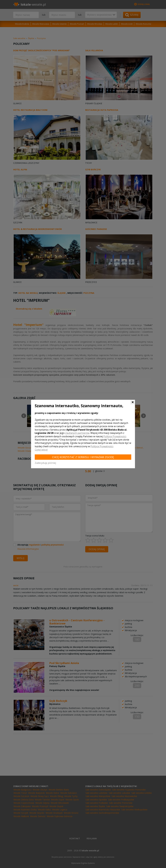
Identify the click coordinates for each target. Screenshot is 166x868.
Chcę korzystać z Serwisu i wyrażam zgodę (83, 457)
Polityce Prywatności (115, 436)
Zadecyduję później (45, 463)
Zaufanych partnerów (77, 433)
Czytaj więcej (41, 450)
